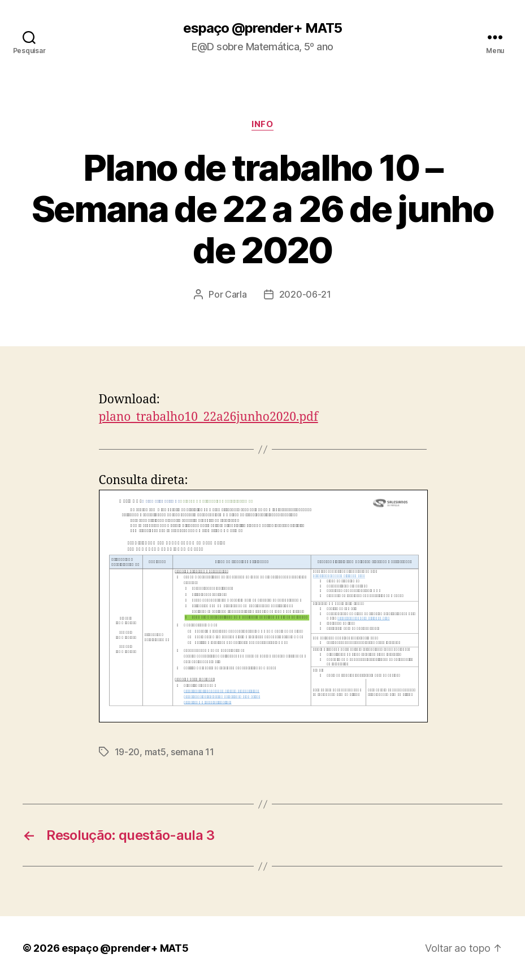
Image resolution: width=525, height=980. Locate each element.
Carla (236, 294)
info (262, 124)
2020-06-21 (305, 294)
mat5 (155, 752)
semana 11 (192, 752)
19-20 (127, 752)
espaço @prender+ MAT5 (262, 28)
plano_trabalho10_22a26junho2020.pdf (209, 417)
